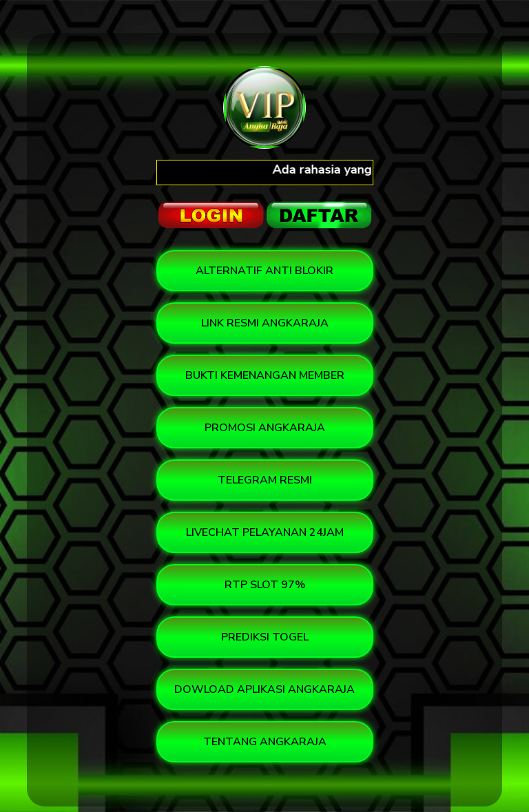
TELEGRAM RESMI (265, 480)
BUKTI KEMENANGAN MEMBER (265, 375)
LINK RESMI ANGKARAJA (265, 323)
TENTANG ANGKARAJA (265, 742)
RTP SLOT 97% (265, 585)
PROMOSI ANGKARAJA (265, 428)
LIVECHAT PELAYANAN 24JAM (265, 532)
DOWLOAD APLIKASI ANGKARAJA (264, 689)
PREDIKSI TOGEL (265, 637)
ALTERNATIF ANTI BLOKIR (264, 271)
